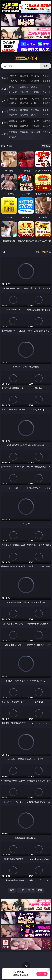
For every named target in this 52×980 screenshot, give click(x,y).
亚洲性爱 (13, 98)
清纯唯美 (24, 114)
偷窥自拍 (13, 110)
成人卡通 (35, 98)
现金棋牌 (35, 81)
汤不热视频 (35, 132)
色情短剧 (13, 137)
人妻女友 (35, 121)
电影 (4, 100)
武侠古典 (46, 121)
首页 (12, 890)
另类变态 (46, 103)
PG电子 (13, 76)
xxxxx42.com (26, 59)
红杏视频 (46, 132)
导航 (4, 134)
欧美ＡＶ (35, 87)
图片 (4, 112)
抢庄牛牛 (46, 81)
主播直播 (35, 92)
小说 (4, 123)
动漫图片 (46, 110)
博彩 (4, 78)
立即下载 (42, 974)
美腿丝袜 (13, 114)
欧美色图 (35, 110)
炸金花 (24, 81)
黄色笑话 (35, 126)
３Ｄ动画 (46, 87)
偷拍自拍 (24, 98)
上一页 (21, 890)
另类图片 (46, 114)
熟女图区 (35, 114)
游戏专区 (46, 76)
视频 (4, 89)
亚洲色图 (24, 110)
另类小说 (24, 126)
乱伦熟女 (35, 103)
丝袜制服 (24, 92)
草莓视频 (24, 132)
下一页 (31, 890)
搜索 (46, 66)
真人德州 (24, 76)
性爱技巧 (46, 126)
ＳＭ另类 (46, 92)
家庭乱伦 (24, 121)
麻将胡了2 (13, 81)
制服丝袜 (13, 103)
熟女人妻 (13, 92)
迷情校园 (13, 126)
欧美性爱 (46, 98)
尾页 (40, 890)
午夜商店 (13, 132)
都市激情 (13, 121)
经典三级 (24, 103)
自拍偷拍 (24, 87)
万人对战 (35, 76)
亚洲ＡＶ (13, 87)
